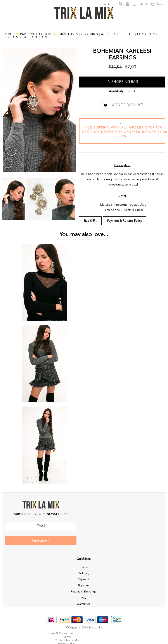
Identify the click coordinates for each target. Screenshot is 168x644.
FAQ (83, 598)
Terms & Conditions (60, 633)
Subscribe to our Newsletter (41, 514)
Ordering (83, 573)
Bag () (141, 4)
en (158, 4)
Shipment (83, 586)
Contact (84, 567)
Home (67, 637)
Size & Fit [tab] (90, 221)
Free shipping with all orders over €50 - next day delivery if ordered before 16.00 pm (125, 132)
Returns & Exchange (84, 592)
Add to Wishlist (128, 105)
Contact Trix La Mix (67, 640)
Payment (83, 579)
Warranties (83, 604)
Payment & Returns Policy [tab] (125, 221)
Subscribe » (41, 541)
